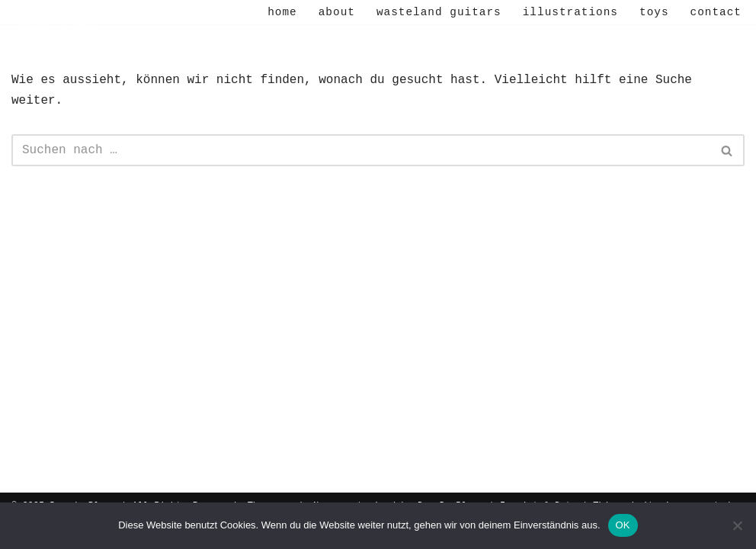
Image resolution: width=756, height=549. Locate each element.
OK (623, 525)
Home (282, 12)
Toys (654, 12)
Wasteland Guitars (439, 12)
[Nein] (737, 525)
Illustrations (570, 12)
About (337, 12)
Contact (716, 12)
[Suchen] (361, 150)
